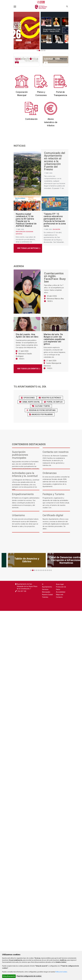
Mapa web (60, 595)
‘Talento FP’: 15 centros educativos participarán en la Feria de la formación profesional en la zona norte (55, 221)
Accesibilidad (61, 592)
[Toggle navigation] (15, 7)
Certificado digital (53, 515)
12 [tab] (51, 570)
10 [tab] (47, 570)
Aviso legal (60, 584)
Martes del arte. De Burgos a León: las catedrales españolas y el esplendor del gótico (54, 340)
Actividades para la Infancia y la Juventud (25, 475)
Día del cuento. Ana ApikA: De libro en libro (27, 336)
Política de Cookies (61, 972)
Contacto (59, 597)
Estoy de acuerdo (9, 976)
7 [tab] (42, 570)
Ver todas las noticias (28, 248)
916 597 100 (22, 591)
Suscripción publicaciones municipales (20, 455)
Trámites (45, 597)
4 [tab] (43, 50)
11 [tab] (49, 570)
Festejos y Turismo (53, 494)
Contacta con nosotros (56, 452)
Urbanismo (18, 515)
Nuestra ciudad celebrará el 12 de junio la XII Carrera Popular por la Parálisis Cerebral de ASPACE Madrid (26, 221)
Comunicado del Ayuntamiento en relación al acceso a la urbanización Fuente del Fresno (55, 161)
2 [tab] (39, 50)
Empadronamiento (23, 494)
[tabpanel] (41, 31)
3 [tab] (41, 50)
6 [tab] (40, 570)
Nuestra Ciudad (47, 595)
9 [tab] (46, 570)
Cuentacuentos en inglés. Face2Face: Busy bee (55, 278)
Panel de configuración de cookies (29, 976)
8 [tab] (44, 570)
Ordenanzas (50, 473)
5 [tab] (45, 50)
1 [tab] (37, 50)
